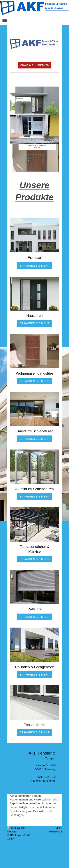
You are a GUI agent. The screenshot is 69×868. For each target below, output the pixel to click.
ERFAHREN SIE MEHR (34, 266)
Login (59, 828)
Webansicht (55, 831)
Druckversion (17, 828)
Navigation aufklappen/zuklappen (34, 20)
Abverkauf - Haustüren (35, 65)
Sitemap (12, 831)
